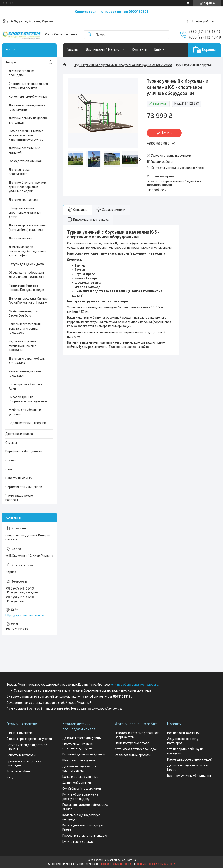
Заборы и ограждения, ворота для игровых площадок (25, 328)
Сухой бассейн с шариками (82, 789)
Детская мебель (21, 238)
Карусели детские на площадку (85, 836)
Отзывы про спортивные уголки (29, 739)
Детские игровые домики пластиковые (27, 107)
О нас (9, 469)
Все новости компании (183, 733)
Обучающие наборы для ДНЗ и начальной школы (26, 275)
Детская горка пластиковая (19, 172)
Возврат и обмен (19, 771)
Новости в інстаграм (21, 755)
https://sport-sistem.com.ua (25, 615)
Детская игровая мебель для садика (27, 361)
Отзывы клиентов (19, 733)
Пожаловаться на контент (117, 864)
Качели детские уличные (80, 777)
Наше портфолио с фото (132, 743)
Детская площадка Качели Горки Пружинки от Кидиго (28, 301)
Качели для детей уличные (28, 97)
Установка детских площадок (136, 749)
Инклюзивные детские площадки (25, 374)
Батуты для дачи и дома (26, 264)
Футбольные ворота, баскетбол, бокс (24, 313)
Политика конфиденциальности (155, 864)
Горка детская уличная (25, 161)
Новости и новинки (19, 478)
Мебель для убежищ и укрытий (25, 412)
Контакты (140, 49)
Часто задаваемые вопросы (19, 498)
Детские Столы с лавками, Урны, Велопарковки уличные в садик (28, 187)
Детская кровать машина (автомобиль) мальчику (27, 228)
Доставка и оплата (19, 434)
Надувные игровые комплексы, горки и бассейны (23, 346)
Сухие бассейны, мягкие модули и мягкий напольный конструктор (26, 135)
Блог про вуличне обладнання (189, 776)
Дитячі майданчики (77, 783)
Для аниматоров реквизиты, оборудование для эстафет (28, 251)
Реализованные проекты (133, 755)
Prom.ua (131, 860)
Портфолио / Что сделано (24, 451)
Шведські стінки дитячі (79, 760)
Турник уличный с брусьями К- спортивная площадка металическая (123, 65)
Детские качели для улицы (82, 738)
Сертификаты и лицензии (24, 487)
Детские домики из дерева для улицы (28, 120)
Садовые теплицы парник (27, 423)
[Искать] (90, 35)
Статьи (11, 460)
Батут (11, 777)
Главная (73, 49)
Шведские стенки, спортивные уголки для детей (25, 212)
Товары (11, 62)
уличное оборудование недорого (134, 685)
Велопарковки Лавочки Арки (26, 386)
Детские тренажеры (23, 200)
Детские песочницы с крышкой (24, 150)
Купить (167, 133)
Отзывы (11, 443)
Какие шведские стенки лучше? (190, 759)
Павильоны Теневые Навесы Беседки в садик (26, 288)
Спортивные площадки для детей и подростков (28, 86)
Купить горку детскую (78, 842)
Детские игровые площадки (21, 73)
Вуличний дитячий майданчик (84, 754)
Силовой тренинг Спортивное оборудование (28, 399)
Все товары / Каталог (103, 49)
